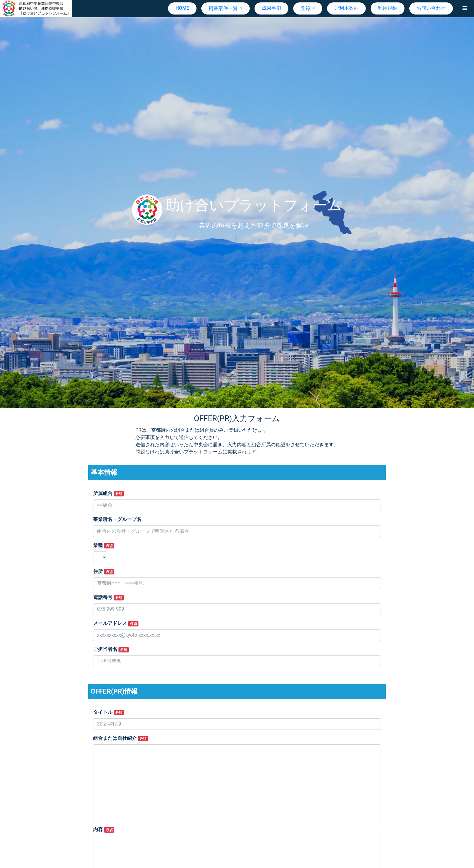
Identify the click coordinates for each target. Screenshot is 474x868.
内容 (104, 830)
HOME (182, 8)
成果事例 (271, 8)
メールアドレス (116, 623)
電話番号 (109, 597)
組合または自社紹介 (121, 738)
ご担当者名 (111, 649)
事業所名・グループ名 (117, 519)
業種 (104, 545)
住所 (104, 571)
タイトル (109, 712)
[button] (465, 8)
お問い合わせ (431, 8)
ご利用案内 (346, 8)
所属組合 (109, 493)
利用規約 (388, 8)
